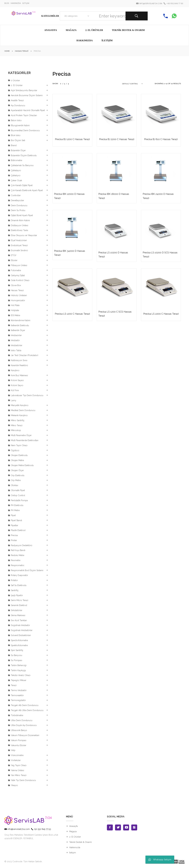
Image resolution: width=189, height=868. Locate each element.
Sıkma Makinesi (18, 615)
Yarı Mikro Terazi (19, 775)
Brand (14, 145)
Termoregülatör (18, 700)
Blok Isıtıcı (16, 135)
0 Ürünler (15, 80)
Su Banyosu (17, 655)
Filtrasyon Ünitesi (19, 265)
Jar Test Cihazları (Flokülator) (25, 355)
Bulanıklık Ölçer (18, 150)
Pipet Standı (16, 520)
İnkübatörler (17, 345)
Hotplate (15, 310)
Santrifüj (15, 590)
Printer (14, 540)
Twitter (118, 827)
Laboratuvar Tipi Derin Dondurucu (27, 395)
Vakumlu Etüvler (19, 745)
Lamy (14, 400)
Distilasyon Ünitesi (20, 225)
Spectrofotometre (19, 640)
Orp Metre (16, 480)
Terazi (14, 685)
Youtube (126, 827)
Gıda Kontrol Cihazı (20, 280)
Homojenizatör (18, 300)
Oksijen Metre (17, 460)
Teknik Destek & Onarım (81, 842)
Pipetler (15, 525)
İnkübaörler (16, 335)
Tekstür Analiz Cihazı (21, 675)
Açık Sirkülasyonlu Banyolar (24, 90)
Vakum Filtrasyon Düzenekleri (25, 735)
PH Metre (15, 510)
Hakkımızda (75, 847)
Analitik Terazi (17, 100)
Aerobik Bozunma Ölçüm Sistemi (27, 95)
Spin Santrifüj (17, 650)
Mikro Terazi (17, 425)
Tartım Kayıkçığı (18, 670)
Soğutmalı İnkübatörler (22, 630)
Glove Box (16, 285)
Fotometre (16, 270)
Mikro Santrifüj (18, 420)
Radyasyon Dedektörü (22, 545)
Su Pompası (17, 660)
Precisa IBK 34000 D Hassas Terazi (70, 253)
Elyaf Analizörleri (19, 240)
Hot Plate (15, 305)
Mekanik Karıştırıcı (19, 415)
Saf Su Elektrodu (19, 585)
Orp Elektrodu (18, 475)
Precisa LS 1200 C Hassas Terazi (72, 314)
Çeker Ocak (16, 180)
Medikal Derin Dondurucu (23, 410)
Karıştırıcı (15, 370)
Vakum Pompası (19, 740)
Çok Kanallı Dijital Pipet (22, 185)
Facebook (110, 827)
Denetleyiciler (17, 200)
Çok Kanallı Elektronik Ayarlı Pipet (27, 190)
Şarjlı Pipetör (17, 595)
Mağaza (73, 831)
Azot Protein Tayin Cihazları (24, 115)
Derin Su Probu (18, 210)
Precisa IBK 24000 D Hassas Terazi (158, 196)
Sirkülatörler (17, 610)
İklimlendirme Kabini (21, 320)
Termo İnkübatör (19, 690)
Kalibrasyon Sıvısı (19, 360)
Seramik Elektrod (19, 605)
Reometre (16, 560)
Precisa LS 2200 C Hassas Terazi (161, 314)
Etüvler (14, 260)
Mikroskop (16, 430)
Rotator (14, 580)
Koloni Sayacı (17, 380)
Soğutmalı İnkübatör (20, 625)
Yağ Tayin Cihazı (19, 765)
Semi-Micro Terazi (20, 600)
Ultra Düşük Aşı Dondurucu (24, 725)
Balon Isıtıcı (16, 120)
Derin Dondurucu (19, 205)
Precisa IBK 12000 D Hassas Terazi (69, 196)
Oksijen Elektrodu (19, 455)
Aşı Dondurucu (18, 105)
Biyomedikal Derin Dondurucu (25, 130)
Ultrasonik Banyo (19, 730)
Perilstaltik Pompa (19, 500)
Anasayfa (73, 826)
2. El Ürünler (17, 85)
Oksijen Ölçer (17, 470)
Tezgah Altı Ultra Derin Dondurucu (27, 710)
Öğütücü (15, 450)
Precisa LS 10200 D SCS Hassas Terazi (160, 255)
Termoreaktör (17, 695)
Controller (16, 195)
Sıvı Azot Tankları (19, 620)
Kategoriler (50, 16)
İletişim (73, 853)
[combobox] (76, 16)
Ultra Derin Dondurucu (22, 720)
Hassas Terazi (22, 51)
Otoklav (15, 485)
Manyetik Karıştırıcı (20, 405)
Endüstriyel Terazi (19, 245)
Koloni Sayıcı (17, 385)
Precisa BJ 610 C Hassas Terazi (161, 139)
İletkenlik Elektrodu (20, 325)
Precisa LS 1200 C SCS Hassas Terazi (115, 314)
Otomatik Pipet (18, 490)
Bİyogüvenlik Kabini (20, 125)
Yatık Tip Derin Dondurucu (23, 780)
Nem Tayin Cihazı (19, 445)
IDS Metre (16, 315)
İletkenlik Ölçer (18, 330)
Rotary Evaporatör (19, 575)
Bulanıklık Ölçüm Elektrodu (24, 155)
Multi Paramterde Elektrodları (25, 440)
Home (7, 51)
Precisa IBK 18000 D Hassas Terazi (114, 196)
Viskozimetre (17, 755)
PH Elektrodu (17, 505)
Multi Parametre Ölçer (21, 435)
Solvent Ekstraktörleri (21, 635)
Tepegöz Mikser (19, 680)
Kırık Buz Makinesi (19, 375)
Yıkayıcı (14, 785)
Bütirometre (17, 160)
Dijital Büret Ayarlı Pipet (22, 215)
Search (137, 16)
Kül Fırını (15, 390)
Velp (13, 750)
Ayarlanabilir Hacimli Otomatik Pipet (28, 110)
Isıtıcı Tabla (16, 350)
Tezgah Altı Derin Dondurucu (25, 705)
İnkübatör (15, 340)
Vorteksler (16, 760)
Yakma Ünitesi (17, 770)
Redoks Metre (18, 555)
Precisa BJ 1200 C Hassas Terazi (72, 139)
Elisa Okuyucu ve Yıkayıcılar (24, 235)
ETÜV (14, 255)
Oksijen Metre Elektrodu (22, 465)
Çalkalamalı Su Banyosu (22, 165)
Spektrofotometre (19, 645)
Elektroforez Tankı (19, 230)
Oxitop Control (18, 495)
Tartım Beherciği (19, 665)
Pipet (13, 515)
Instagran (134, 827)
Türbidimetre (17, 715)
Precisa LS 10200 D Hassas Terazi (113, 255)
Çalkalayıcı (16, 170)
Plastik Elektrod (18, 530)
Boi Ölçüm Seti (18, 140)
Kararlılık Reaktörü (19, 365)
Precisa (14, 535)
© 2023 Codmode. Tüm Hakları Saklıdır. (23, 861)
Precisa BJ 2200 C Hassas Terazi (117, 139)
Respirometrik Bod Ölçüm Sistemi (27, 570)
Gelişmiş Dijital (18, 275)
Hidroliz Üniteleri (19, 295)
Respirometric (18, 565)
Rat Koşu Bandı (18, 550)
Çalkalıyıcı (16, 175)
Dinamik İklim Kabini (20, 220)
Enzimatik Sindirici (19, 250)
